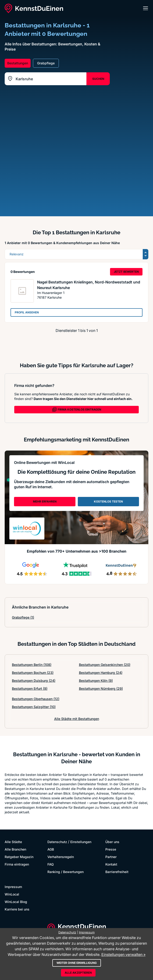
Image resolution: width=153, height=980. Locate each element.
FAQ (51, 864)
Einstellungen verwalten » (123, 954)
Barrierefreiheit (117, 872)
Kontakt (111, 864)
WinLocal (12, 894)
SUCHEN (98, 79)
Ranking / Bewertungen (66, 872)
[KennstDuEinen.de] (34, 8)
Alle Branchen (15, 849)
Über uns (112, 842)
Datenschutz (57, 842)
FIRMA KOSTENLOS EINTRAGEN (77, 410)
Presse (111, 849)
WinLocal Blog (16, 902)
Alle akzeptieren (78, 973)
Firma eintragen (17, 864)
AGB (51, 849)
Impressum (13, 887)
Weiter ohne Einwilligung (77, 963)
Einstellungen (81, 842)
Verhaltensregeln (61, 857)
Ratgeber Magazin (19, 857)
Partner (111, 857)
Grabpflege (23, 617)
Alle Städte (13, 842)
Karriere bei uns (17, 909)
